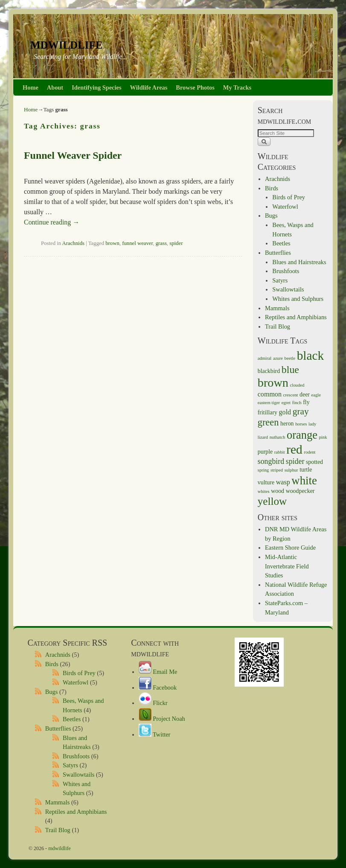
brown (112, 243)
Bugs (271, 216)
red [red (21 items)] (294, 449)
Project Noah (162, 719)
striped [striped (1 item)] (277, 470)
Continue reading (52, 222)
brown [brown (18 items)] (273, 383)
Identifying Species (96, 87)
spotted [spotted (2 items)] (314, 462)
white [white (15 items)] (304, 481)
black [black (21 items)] (311, 355)
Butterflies (278, 253)
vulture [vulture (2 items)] (266, 482)
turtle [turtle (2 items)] (306, 470)
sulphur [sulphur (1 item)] (291, 470)
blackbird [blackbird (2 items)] (269, 371)
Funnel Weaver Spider (73, 155)
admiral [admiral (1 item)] (265, 358)
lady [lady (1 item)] (312, 424)
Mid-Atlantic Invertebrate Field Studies (287, 566)
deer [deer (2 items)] (305, 395)
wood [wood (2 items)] (278, 491)
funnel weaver (137, 243)
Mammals (277, 308)
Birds (272, 188)
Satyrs (280, 280)
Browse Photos (195, 87)
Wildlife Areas (149, 87)
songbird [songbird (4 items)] (271, 461)
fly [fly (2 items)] (306, 402)
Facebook (158, 687)
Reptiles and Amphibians (296, 317)
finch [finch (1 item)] (297, 403)
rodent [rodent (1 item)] (310, 452)
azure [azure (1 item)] (278, 358)
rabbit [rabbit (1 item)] (280, 452)
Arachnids (73, 243)
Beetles (281, 243)
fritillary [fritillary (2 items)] (267, 412)
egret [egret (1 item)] (286, 403)
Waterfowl (285, 207)
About (55, 87)
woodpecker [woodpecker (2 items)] (300, 491)
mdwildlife (66, 44)
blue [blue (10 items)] (290, 370)
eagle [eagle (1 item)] (316, 395)
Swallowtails (288, 289)
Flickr (153, 703)
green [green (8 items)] (268, 422)
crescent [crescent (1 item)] (291, 395)
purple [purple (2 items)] (265, 452)
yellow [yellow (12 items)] (272, 501)
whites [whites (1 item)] (264, 491)
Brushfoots (286, 271)
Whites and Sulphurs (298, 299)
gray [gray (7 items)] (301, 411)
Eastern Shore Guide (290, 548)
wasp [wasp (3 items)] (283, 482)
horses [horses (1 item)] (301, 424)
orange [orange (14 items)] (302, 435)
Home (31, 87)
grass (161, 243)
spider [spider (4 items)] (295, 461)
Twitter (155, 734)
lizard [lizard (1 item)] (263, 437)
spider (176, 243)
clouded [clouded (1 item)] (297, 385)
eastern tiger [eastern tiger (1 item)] (269, 403)
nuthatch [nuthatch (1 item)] (278, 437)
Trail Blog (278, 326)
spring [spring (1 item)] (263, 470)
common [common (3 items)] (270, 394)
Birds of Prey (289, 197)
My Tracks (237, 87)
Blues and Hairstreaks (299, 262)
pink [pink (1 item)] (323, 437)
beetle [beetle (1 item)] (290, 358)
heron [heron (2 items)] (287, 424)
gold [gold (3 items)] (285, 412)
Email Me (158, 672)
